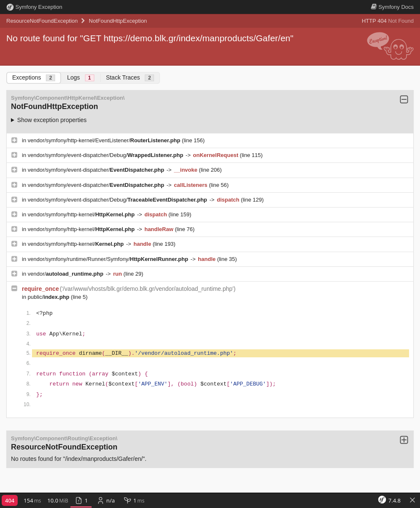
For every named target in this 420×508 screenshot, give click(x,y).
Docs (392, 7)
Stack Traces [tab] (130, 78)
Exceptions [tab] (34, 78)
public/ (49, 297)
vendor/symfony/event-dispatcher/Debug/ (106, 155)
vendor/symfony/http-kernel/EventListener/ (105, 140)
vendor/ (66, 274)
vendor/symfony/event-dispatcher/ (97, 170)
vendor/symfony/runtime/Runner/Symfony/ (109, 259)
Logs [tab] (80, 78)
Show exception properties (52, 120)
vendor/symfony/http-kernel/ (82, 214)
